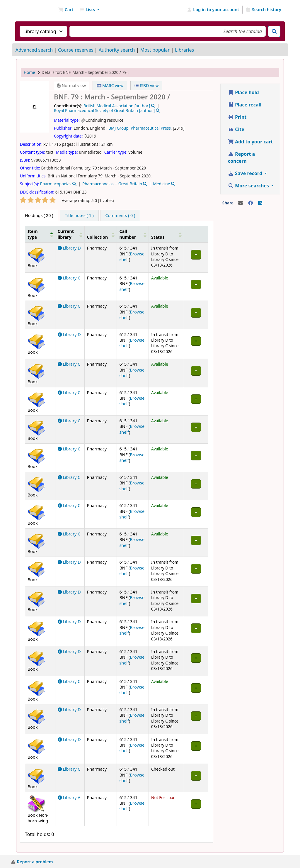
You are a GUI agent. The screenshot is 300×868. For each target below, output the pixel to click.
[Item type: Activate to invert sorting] (40, 234)
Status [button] (158, 237)
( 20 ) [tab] (39, 215)
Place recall (245, 105)
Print (237, 117)
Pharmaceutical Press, (151, 128)
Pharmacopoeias (56, 184)
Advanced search (34, 50)
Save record (246, 173)
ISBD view (146, 85)
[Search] (274, 31)
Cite (236, 129)
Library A (69, 797)
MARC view (110, 85)
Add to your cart (250, 142)
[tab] (79, 216)
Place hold (243, 92)
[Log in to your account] (213, 10)
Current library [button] (66, 234)
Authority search (117, 50)
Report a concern (241, 157)
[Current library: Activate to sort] (70, 234)
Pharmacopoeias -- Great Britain (112, 184)
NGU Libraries (31, 10)
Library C (69, 278)
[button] (66, 10)
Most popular (155, 50)
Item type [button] (33, 234)
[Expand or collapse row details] (196, 258)
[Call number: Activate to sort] (133, 234)
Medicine (161, 184)
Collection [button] (98, 237)
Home (29, 72)
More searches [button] (249, 186)
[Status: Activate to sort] (166, 234)
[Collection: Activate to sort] (101, 234)
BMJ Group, (119, 128)
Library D (69, 248)
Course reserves (76, 50)
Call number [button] (128, 234)
